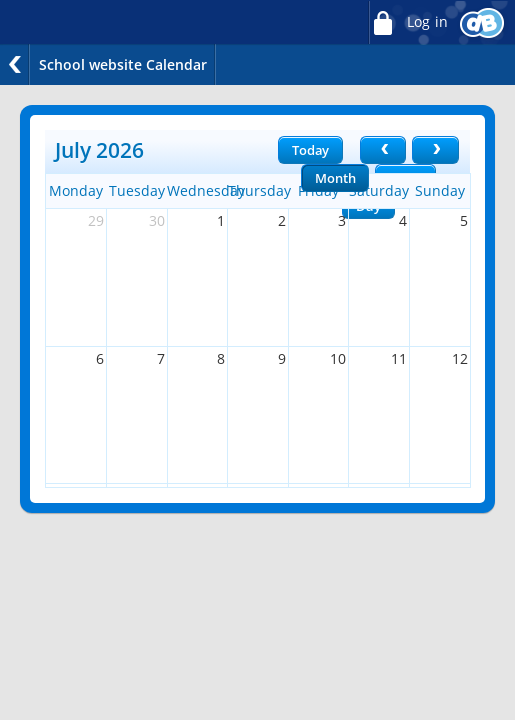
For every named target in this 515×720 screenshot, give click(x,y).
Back (15, 64)
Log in (408, 22)
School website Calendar (123, 64)
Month (335, 178)
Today (310, 150)
